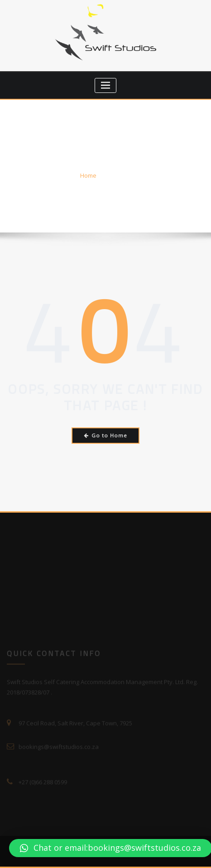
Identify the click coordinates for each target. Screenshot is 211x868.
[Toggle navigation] (106, 85)
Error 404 (119, 175)
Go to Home (106, 435)
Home (88, 175)
